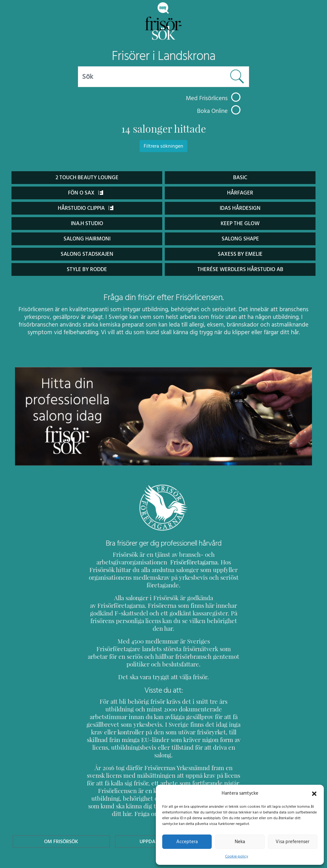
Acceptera (187, 842)
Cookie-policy (237, 856)
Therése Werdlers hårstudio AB (240, 269)
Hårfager (240, 193)
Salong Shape (240, 239)
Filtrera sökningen (163, 146)
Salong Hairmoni (87, 239)
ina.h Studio (87, 223)
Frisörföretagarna (177, 562)
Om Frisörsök (61, 803)
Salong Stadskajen (87, 254)
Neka (240, 842)
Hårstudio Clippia (85, 208)
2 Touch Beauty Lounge (87, 177)
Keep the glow (240, 223)
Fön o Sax (85, 193)
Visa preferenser (293, 842)
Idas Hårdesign (240, 208)
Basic (240, 177)
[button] (314, 793)
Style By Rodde (87, 269)
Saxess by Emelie (240, 254)
